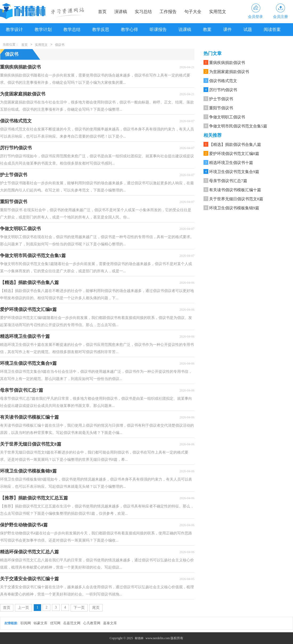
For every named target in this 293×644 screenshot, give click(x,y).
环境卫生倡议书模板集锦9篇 (234, 208)
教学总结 (72, 29)
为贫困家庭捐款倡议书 (229, 72)
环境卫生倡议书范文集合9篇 (234, 172)
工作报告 (168, 12)
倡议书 (60, 45)
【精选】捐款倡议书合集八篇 (235, 145)
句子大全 (193, 12)
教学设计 (14, 29)
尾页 (96, 608)
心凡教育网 (92, 623)
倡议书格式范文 (223, 81)
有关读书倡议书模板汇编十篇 (235, 190)
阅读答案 (272, 29)
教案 (207, 29)
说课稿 (185, 29)
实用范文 (218, 12)
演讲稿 (121, 12)
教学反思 (101, 29)
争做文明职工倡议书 (227, 117)
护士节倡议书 (221, 99)
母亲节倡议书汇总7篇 (228, 181)
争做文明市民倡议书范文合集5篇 (238, 126)
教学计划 (43, 29)
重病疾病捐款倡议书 (227, 63)
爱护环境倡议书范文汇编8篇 (234, 154)
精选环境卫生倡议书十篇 (231, 163)
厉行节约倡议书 (223, 90)
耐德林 (139, 638)
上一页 (23, 608)
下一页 (79, 608)
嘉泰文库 (110, 623)
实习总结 (143, 12)
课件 (227, 29)
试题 (248, 29)
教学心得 (129, 29)
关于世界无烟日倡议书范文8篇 (236, 199)
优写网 (55, 623)
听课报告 (158, 29)
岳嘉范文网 (72, 623)
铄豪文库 (40, 623)
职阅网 (26, 623)
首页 (102, 12)
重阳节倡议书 (221, 108)
